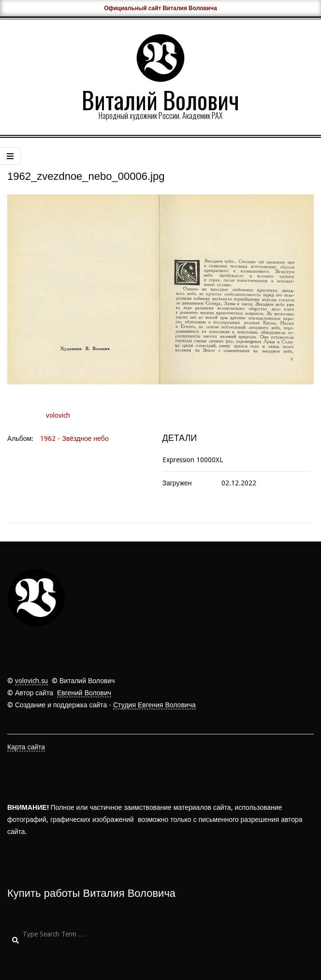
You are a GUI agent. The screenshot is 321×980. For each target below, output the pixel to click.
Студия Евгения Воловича (154, 705)
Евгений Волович (84, 693)
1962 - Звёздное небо (74, 439)
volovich (58, 415)
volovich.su (31, 681)
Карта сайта (26, 747)
